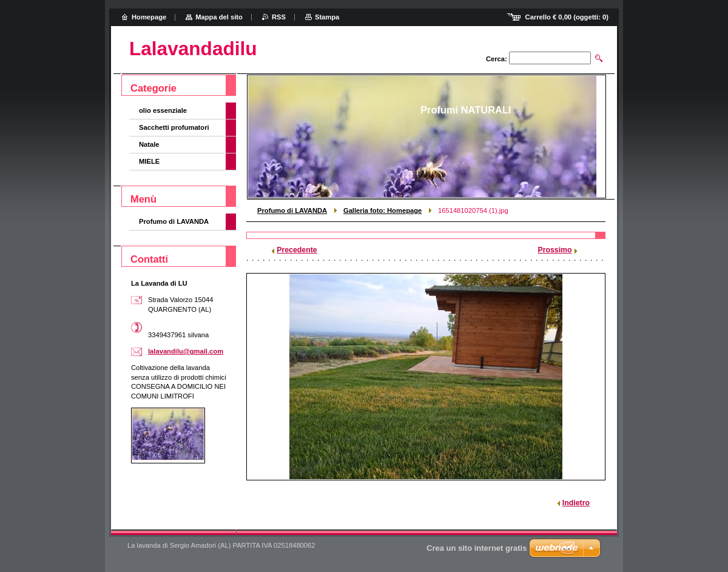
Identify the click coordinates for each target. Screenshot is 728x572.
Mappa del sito (219, 17)
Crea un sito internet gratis (477, 548)
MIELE (149, 161)
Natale (149, 144)
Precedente (297, 250)
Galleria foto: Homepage (383, 210)
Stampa (327, 17)
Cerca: (497, 59)
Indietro (576, 503)
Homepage (149, 17)
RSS (279, 17)
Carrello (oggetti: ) (567, 17)
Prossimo (554, 250)
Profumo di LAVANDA (292, 210)
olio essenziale (163, 110)
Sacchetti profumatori (174, 127)
